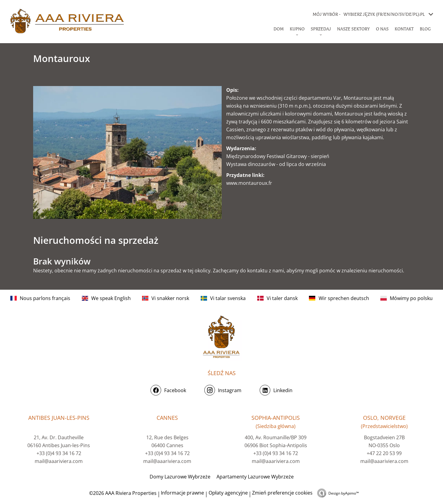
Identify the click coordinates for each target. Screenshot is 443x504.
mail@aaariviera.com (59, 461)
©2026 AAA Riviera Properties (122, 493)
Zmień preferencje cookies (282, 493)
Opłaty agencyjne (228, 493)
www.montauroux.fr (249, 183)
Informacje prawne (182, 493)
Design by (344, 493)
